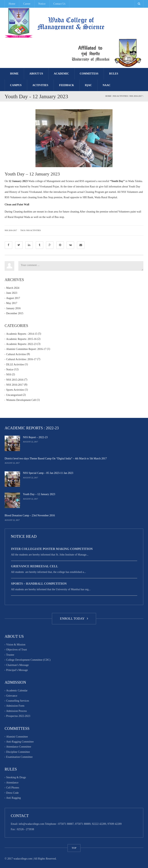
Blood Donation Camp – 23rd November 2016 (30, 515)
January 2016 (13, 308)
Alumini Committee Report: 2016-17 (26, 349)
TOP (74, 848)
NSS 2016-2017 (136, 96)
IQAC (88, 85)
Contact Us (59, 4)
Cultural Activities (16, 354)
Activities (40, 85)
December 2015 (15, 313)
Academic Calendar (17, 691)
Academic (61, 74)
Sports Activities (15, 390)
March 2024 (13, 288)
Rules (114, 74)
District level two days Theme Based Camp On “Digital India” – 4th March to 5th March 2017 (56, 459)
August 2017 (13, 298)
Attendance (12, 783)
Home (12, 4)
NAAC (107, 85)
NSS (9, 375)
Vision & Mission (16, 645)
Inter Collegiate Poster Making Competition (52, 549)
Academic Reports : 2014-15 (22, 334)
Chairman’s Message (17, 665)
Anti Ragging (13, 798)
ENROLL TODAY (74, 619)
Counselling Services (18, 701)
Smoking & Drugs (16, 778)
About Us (36, 74)
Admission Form (15, 706)
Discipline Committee (18, 752)
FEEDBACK (66, 85)
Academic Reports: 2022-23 (21, 344)
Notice (42, 4)
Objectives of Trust (16, 650)
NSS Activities (120, 96)
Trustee (10, 655)
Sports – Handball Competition (39, 584)
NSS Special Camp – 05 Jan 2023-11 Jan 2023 (48, 473)
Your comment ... (81, 266)
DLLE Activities (15, 365)
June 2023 (12, 293)
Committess (89, 74)
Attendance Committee (19, 747)
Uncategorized (14, 395)
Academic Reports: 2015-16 (21, 339)
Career (27, 4)
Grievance (12, 696)
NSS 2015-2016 (15, 380)
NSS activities (33, 230)
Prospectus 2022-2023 (18, 716)
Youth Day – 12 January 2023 (39, 494)
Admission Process (16, 711)
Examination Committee (19, 757)
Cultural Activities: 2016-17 (21, 359)
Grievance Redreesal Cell (34, 566)
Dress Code (12, 793)
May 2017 (12, 303)
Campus (16, 85)
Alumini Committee (17, 737)
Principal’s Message (17, 670)
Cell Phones (13, 788)
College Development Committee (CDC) (28, 660)
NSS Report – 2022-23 (35, 437)
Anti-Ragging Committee (20, 742)
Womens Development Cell (21, 400)
